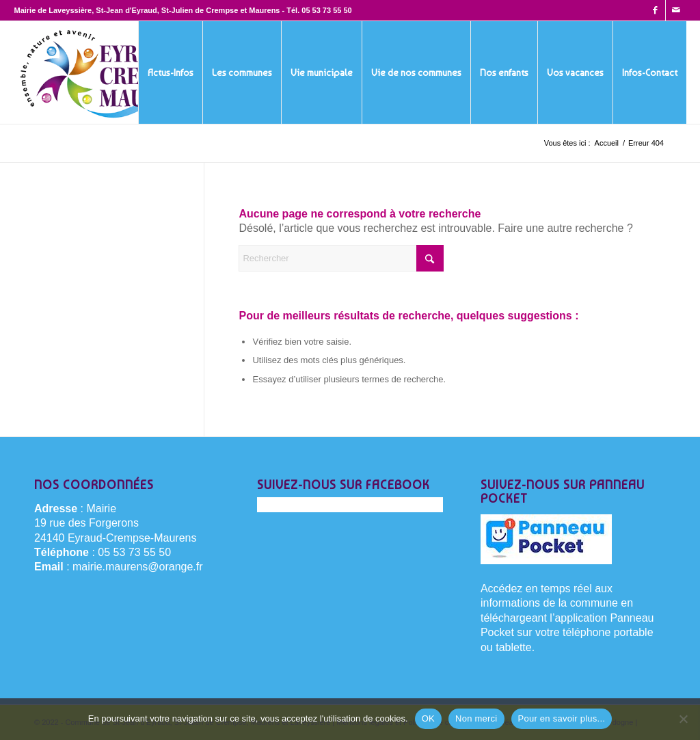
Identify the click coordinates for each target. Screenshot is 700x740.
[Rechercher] (341, 258)
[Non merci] (683, 719)
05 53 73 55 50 (326, 10)
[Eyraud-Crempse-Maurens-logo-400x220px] (107, 72)
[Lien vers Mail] (676, 10)
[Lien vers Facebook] (655, 10)
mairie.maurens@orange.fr (138, 567)
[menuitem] (170, 72)
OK (428, 718)
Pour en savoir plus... (562, 718)
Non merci (476, 718)
